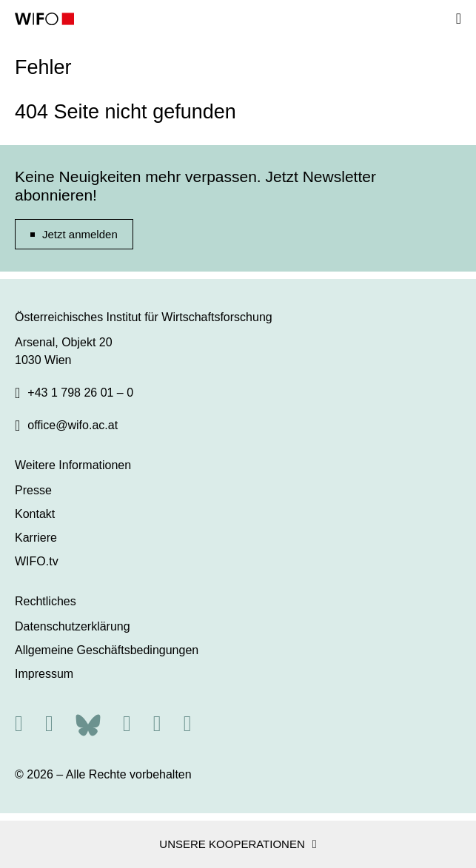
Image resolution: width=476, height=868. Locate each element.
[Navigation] (459, 18)
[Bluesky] (88, 723)
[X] (49, 723)
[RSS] (19, 723)
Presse (33, 490)
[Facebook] (127, 723)
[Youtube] (188, 723)
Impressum (44, 674)
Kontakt (35, 514)
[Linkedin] (157, 723)
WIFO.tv (37, 561)
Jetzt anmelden (80, 234)
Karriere (36, 538)
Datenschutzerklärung (73, 626)
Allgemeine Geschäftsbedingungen (107, 650)
